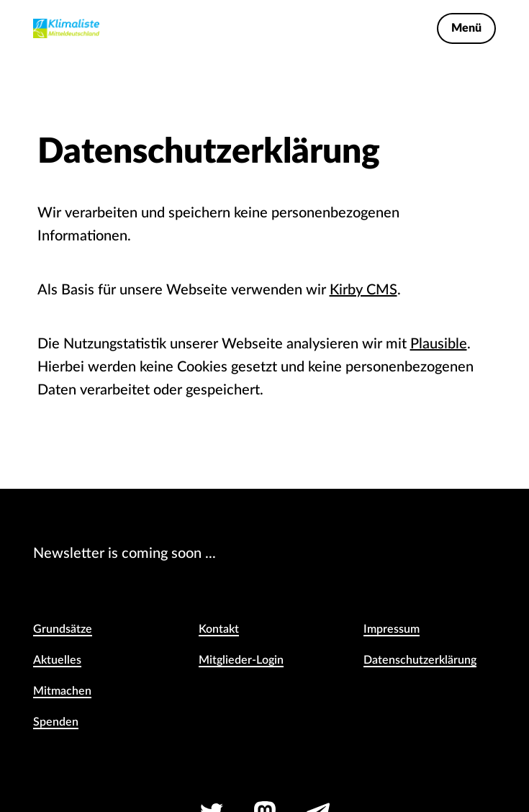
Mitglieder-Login (241, 660)
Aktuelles (57, 660)
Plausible (439, 344)
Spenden (56, 722)
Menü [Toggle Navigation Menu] (466, 28)
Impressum (392, 629)
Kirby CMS (363, 290)
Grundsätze (63, 629)
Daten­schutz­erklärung (420, 660)
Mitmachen (62, 691)
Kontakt (219, 629)
